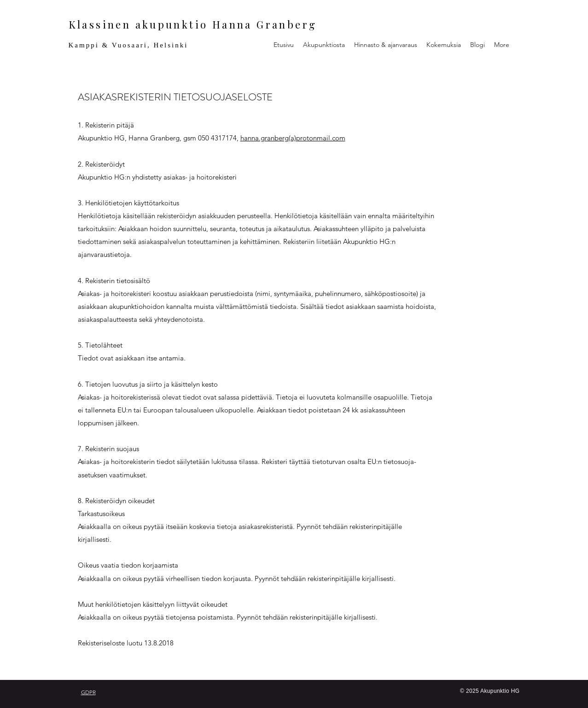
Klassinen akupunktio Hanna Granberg (193, 24)
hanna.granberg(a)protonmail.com (293, 138)
